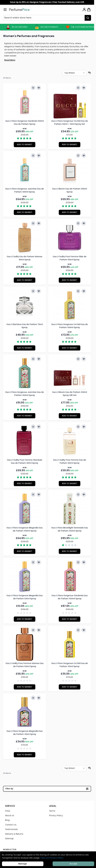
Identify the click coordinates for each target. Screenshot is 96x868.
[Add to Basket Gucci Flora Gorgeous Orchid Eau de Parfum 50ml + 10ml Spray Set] (70, 145)
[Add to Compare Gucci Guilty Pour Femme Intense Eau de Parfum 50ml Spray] (33, 630)
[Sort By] (75, 73)
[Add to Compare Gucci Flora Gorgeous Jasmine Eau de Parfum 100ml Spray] (33, 156)
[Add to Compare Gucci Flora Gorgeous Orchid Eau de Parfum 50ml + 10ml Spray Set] (78, 88)
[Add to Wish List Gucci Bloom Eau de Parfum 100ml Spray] (84, 156)
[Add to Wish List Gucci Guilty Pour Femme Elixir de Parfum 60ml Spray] (84, 223)
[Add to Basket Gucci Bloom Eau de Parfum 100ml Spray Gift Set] (70, 416)
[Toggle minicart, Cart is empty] (89, 10)
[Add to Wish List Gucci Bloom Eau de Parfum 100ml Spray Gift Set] (84, 359)
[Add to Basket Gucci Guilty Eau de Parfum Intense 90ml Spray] (25, 280)
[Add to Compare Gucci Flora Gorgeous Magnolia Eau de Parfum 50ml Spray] (33, 562)
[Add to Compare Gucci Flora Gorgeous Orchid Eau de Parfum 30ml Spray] (78, 630)
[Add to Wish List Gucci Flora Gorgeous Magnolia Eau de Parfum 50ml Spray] (39, 562)
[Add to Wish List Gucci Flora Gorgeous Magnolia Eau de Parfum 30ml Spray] (39, 698)
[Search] (88, 18)
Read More (10, 60)
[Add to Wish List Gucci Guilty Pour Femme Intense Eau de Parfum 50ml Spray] (39, 630)
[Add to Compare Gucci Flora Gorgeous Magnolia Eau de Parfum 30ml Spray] (33, 698)
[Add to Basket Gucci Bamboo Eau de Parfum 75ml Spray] (25, 348)
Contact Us (11, 825)
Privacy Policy (56, 816)
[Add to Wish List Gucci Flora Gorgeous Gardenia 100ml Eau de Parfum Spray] (39, 88)
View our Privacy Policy (52, 858)
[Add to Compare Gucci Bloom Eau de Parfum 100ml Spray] (78, 156)
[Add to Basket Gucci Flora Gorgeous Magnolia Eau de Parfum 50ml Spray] (25, 619)
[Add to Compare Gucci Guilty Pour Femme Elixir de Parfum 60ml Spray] (78, 223)
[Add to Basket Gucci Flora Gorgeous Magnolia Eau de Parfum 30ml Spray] (25, 755)
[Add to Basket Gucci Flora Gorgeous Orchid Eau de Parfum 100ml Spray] (70, 348)
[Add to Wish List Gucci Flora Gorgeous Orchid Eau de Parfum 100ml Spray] (84, 291)
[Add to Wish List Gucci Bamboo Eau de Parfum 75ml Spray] (39, 291)
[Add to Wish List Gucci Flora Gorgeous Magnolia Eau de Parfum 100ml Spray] (39, 495)
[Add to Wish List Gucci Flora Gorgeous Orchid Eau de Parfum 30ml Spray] (84, 630)
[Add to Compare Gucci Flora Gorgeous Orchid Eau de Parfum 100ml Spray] (78, 291)
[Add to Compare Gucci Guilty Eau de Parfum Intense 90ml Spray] (33, 223)
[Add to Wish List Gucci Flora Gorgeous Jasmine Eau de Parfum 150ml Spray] (39, 359)
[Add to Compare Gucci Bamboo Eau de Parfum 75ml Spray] (33, 291)
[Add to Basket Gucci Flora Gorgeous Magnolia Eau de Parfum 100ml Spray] (25, 551)
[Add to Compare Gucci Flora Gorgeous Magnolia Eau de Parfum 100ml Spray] (33, 495)
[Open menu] (5, 10)
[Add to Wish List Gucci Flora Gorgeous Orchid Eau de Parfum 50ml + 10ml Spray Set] (84, 88)
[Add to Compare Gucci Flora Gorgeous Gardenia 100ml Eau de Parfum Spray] (33, 88)
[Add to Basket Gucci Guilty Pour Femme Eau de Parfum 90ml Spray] (70, 484)
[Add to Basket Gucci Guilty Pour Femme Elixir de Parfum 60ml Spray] (70, 280)
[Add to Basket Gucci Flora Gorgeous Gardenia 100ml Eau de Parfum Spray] (25, 145)
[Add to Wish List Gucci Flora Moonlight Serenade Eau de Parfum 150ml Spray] (84, 495)
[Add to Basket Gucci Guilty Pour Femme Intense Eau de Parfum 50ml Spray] (25, 687)
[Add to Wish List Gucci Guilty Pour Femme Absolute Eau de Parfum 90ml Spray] (39, 427)
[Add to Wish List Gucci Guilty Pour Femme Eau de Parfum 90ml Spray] (84, 427)
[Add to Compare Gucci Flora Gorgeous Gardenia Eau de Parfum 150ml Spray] (78, 562)
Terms (52, 811)
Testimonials (11, 829)
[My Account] (84, 10)
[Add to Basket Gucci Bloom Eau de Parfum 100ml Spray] (70, 212)
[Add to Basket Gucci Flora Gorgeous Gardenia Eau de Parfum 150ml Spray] (70, 619)
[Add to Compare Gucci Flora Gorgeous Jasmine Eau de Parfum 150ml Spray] (33, 359)
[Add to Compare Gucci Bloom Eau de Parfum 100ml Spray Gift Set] (78, 359)
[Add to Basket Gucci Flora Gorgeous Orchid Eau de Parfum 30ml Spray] (70, 687)
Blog (7, 820)
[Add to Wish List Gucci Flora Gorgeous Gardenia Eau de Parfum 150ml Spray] (84, 562)
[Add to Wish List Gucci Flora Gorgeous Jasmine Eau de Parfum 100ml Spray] (39, 156)
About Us (10, 816)
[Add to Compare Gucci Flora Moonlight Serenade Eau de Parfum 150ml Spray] (78, 495)
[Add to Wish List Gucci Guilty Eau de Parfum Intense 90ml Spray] (39, 223)
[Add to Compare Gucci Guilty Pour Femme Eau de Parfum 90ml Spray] (78, 427)
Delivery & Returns (14, 834)
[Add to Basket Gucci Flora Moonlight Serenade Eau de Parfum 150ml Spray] (70, 551)
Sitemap (9, 839)
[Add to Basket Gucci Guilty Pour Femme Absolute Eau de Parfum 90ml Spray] (25, 484)
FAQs (8, 811)
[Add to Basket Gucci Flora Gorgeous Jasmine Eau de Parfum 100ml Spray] (25, 212)
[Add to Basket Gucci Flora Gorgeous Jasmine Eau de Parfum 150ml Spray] (25, 416)
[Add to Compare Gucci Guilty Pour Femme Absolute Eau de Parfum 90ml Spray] (33, 427)
